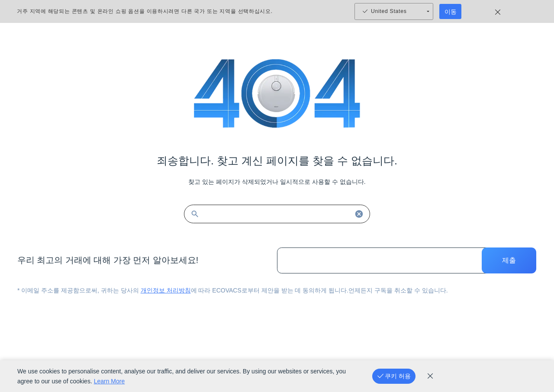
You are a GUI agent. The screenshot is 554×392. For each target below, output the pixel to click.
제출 (509, 260)
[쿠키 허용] (394, 376)
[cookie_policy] (430, 376)
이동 (451, 12)
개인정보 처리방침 (166, 290)
